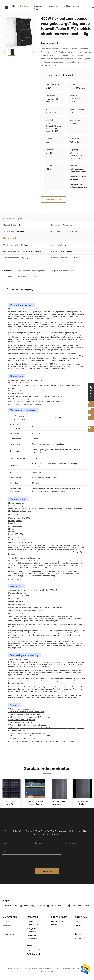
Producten (25, 6)
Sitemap (78, 938)
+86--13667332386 (79, 906)
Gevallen (78, 934)
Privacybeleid (47, 971)
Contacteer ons (8, 934)
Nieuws (77, 930)
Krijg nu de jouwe (15, 579)
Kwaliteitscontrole (71, 6)
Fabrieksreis (53, 6)
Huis (14, 6)
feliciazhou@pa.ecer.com (32, 906)
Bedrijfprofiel (7, 922)
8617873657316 (56, 906)
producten (79, 926)
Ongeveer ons (38, 7)
